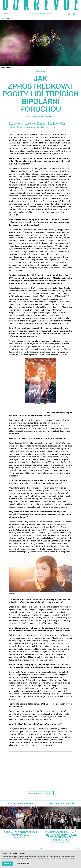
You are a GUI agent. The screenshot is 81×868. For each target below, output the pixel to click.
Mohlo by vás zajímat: (61, 804)
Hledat (77, 18)
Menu (41, 18)
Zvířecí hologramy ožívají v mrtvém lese (20, 833)
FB (71, 14)
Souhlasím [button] (7, 863)
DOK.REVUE (5, 14)
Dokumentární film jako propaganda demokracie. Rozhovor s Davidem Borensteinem (61, 836)
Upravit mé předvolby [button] (22, 863)
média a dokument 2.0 (58, 842)
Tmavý (8, 18)
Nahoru (41, 849)
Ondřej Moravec (48, 116)
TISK (78, 848)
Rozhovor (40, 71)
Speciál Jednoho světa (20, 837)
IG (76, 14)
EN (79, 14)
